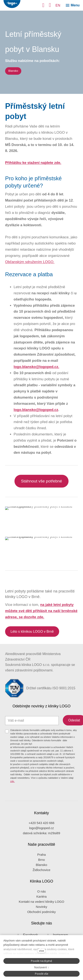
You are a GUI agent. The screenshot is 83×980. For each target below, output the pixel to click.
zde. (12, 768)
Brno (41, 847)
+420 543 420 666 (41, 810)
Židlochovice (41, 857)
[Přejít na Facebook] (26, 922)
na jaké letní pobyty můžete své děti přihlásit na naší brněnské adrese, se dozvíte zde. (41, 611)
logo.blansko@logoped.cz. (36, 367)
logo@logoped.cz (41, 815)
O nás (41, 878)
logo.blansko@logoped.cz (36, 410)
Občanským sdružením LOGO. (30, 262)
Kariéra (41, 883)
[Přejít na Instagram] (57, 922)
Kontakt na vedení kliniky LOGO (41, 889)
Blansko (41, 852)
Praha (41, 842)
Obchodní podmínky (41, 899)
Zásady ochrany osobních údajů (28, 934)
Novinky (41, 894)
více (41, 951)
